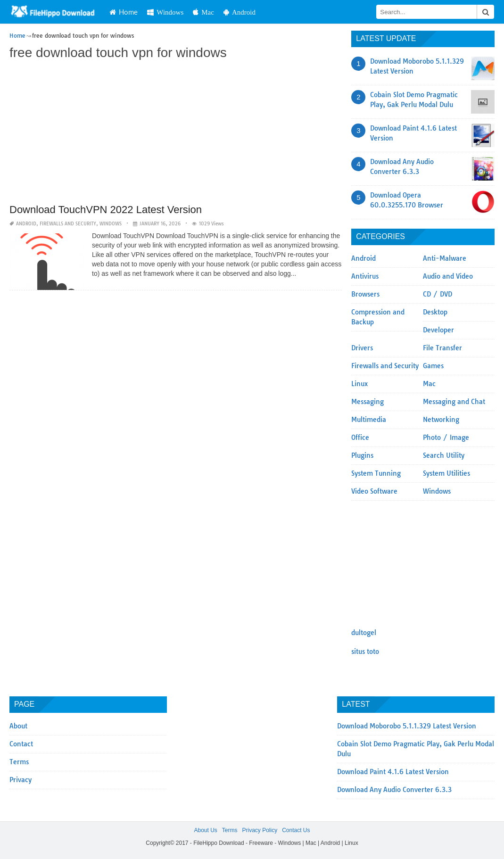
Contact (21, 744)
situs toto (365, 652)
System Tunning (376, 473)
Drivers (362, 348)
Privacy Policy (260, 830)
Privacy (21, 780)
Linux (359, 384)
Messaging (368, 402)
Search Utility (444, 455)
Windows (165, 12)
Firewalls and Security (68, 224)
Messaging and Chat (454, 402)
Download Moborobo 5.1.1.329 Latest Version (407, 726)
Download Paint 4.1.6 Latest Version (393, 772)
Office (360, 438)
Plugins (362, 455)
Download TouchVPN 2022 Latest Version (106, 210)
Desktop (435, 312)
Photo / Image (446, 438)
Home (124, 12)
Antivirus (365, 276)
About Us (205, 830)
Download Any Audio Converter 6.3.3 (394, 790)
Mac (203, 12)
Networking (441, 420)
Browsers (365, 294)
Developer (438, 330)
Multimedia (369, 420)
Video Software (374, 491)
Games (433, 366)
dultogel (364, 633)
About (18, 726)
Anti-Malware (445, 258)
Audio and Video (448, 276)
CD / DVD (438, 294)
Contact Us (296, 830)
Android (240, 12)
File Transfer (442, 348)
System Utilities (446, 473)
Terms (19, 762)
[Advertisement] (176, 133)
